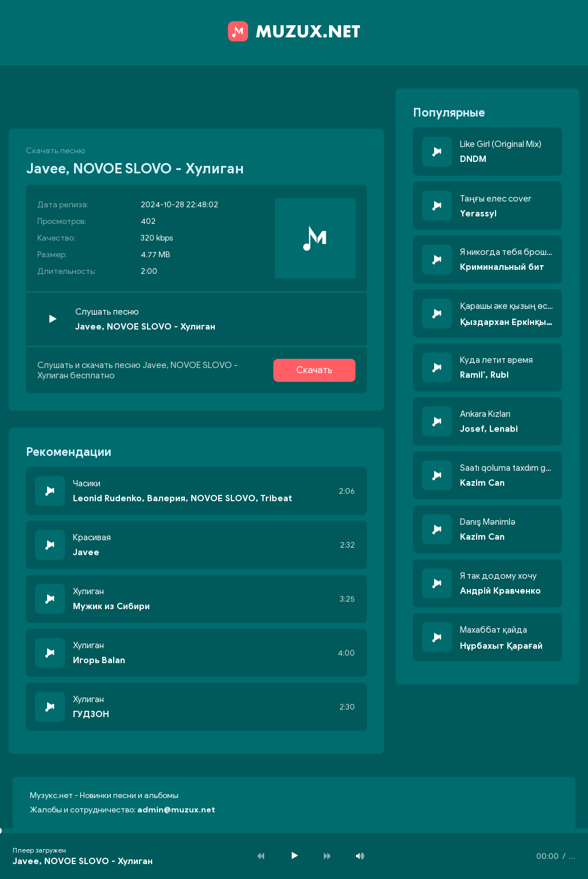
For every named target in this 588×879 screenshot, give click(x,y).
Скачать (314, 370)
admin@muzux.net (176, 810)
